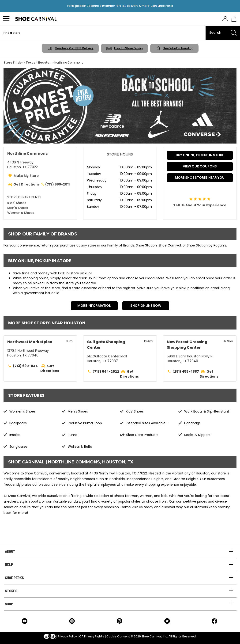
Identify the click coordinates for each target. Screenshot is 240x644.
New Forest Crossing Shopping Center (187, 345)
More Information (94, 306)
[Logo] (36, 19)
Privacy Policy (67, 636)
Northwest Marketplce (30, 342)
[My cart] (234, 19)
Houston (45, 63)
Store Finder (13, 63)
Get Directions (50, 368)
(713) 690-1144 (25, 366)
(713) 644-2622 (106, 371)
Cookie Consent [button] (118, 636)
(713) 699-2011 (55, 184)
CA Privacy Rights (92, 636)
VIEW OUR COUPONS (200, 166)
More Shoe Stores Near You (200, 178)
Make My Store (26, 176)
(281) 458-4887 (186, 371)
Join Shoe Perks (162, 6)
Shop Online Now (146, 306)
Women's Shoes (21, 213)
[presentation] (225, 19)
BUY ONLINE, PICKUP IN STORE (200, 155)
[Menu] (7, 19)
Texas (30, 63)
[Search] (223, 33)
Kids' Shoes (17, 203)
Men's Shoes (18, 208)
